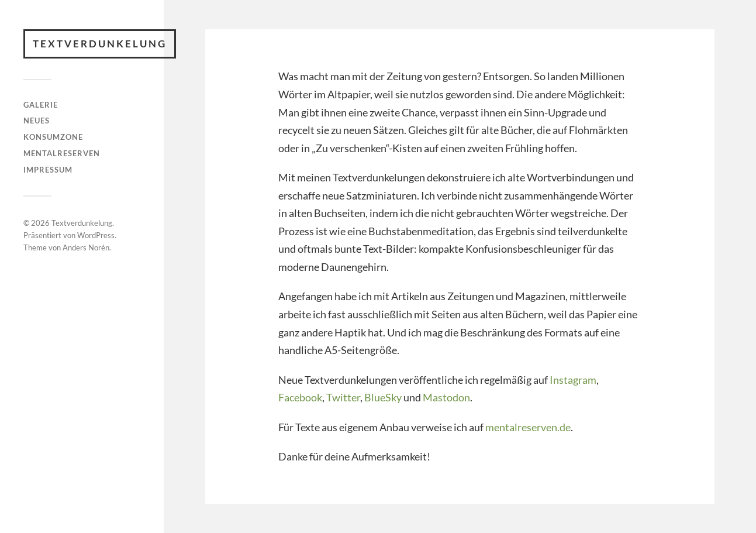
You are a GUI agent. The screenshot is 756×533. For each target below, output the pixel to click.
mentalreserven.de (528, 427)
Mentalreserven (62, 153)
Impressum (48, 170)
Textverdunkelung (100, 44)
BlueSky (383, 397)
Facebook (300, 397)
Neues (37, 121)
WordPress (96, 235)
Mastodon (446, 397)
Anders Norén (86, 247)
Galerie (41, 105)
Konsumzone (53, 137)
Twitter (343, 397)
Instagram (573, 380)
